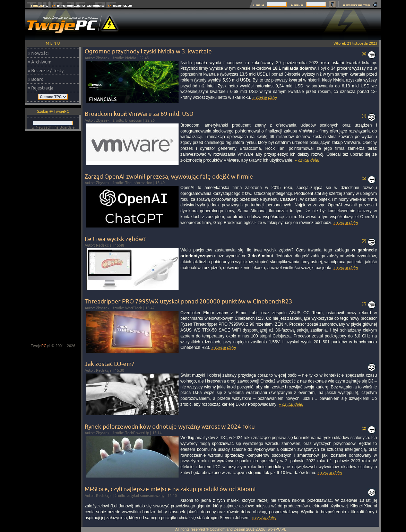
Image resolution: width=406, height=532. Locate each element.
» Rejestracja (41, 88)
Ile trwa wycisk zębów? (115, 239)
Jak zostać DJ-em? (109, 364)
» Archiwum (40, 62)
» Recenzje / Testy (46, 70)
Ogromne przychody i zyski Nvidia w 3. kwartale (148, 51)
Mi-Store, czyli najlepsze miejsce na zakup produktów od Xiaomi (170, 489)
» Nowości (38, 53)
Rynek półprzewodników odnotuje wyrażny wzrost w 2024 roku (170, 426)
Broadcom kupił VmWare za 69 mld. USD (139, 114)
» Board (36, 79)
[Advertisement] (255, 24)
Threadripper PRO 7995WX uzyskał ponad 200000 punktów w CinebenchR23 (188, 301)
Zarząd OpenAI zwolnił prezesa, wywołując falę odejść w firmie (169, 176)
